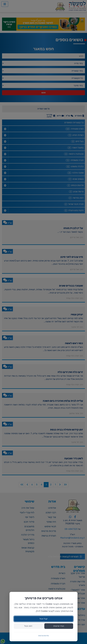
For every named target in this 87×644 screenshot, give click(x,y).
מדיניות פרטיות (44, 636)
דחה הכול (28, 626)
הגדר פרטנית (59, 626)
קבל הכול (43, 619)
